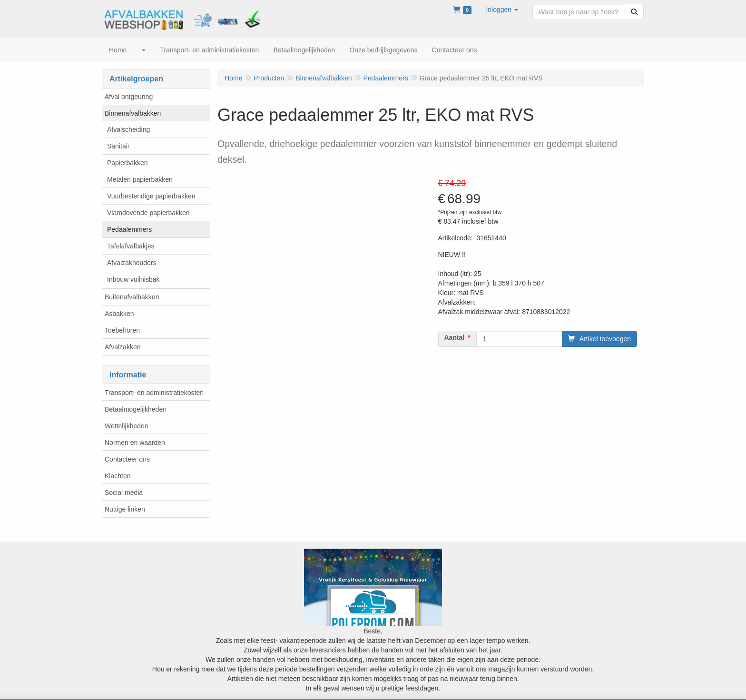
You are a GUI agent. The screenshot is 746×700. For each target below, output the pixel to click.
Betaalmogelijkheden (136, 409)
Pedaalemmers (129, 229)
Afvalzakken (123, 347)
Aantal (455, 337)
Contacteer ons (127, 459)
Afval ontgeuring (129, 97)
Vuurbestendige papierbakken (151, 196)
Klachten (118, 476)
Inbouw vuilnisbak (133, 279)
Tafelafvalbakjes (131, 246)
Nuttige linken (125, 509)
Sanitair (118, 146)
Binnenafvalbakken (133, 113)
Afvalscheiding (128, 129)
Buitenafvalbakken (132, 297)
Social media (124, 493)
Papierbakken (128, 163)
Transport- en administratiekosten (154, 393)
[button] (502, 10)
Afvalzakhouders (132, 263)
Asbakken (119, 314)
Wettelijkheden (127, 426)
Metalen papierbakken (140, 179)
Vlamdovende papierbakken (148, 213)
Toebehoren (122, 330)
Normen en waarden (135, 443)
